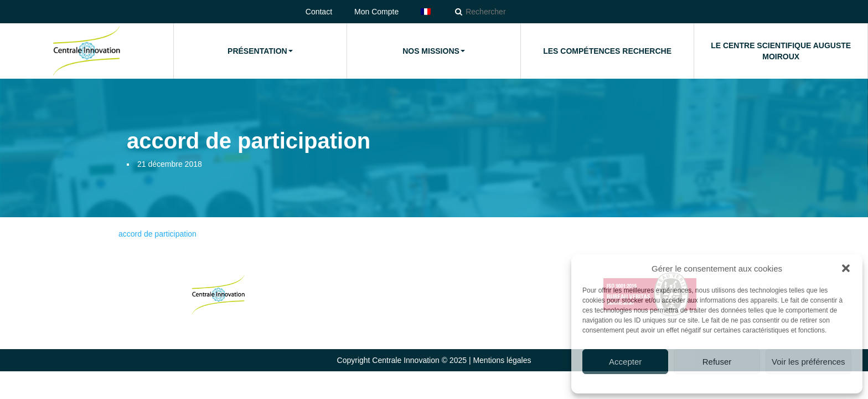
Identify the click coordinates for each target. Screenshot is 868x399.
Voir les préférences (808, 362)
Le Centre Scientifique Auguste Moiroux (781, 51)
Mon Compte (376, 12)
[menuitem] (426, 12)
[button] (846, 268)
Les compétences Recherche (607, 51)
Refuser (717, 362)
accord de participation (157, 234)
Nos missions (434, 51)
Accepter (625, 362)
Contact (319, 12)
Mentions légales (502, 360)
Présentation (260, 51)
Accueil (86, 51)
